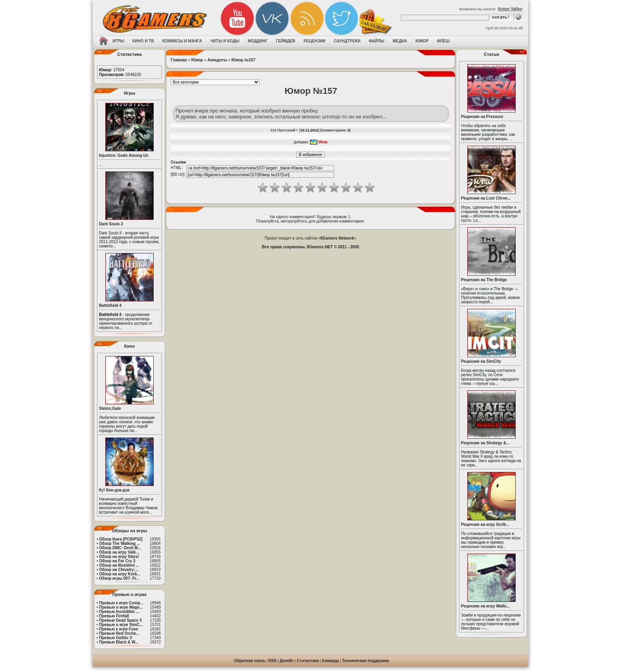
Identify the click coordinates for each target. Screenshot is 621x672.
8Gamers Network (337, 238)
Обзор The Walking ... (119, 544)
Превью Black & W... (119, 642)
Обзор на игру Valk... (119, 552)
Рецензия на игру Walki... (485, 606)
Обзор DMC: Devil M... (120, 548)
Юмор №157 (243, 60)
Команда (331, 661)
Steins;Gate (110, 408)
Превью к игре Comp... (121, 603)
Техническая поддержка (366, 661)
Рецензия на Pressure (482, 117)
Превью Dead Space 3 (120, 620)
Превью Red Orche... (119, 633)
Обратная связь (250, 661)
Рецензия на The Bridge (484, 280)
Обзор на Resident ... (119, 565)
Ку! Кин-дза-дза (114, 490)
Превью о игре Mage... (121, 607)
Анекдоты (217, 60)
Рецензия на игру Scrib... (485, 524)
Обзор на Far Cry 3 (117, 561)
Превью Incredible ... (119, 612)
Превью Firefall (114, 616)
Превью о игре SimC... (121, 625)
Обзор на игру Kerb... (120, 574)
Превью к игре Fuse (118, 629)
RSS (273, 661)
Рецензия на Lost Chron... (486, 198)
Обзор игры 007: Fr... (119, 578)
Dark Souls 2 (111, 224)
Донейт (287, 661)
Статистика (308, 661)
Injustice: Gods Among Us (124, 155)
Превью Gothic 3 (115, 638)
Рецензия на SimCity (481, 361)
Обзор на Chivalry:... (119, 570)
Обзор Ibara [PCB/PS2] (121, 539)
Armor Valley (510, 9)
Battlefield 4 (110, 306)
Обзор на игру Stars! (119, 557)
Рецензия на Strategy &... (485, 443)
